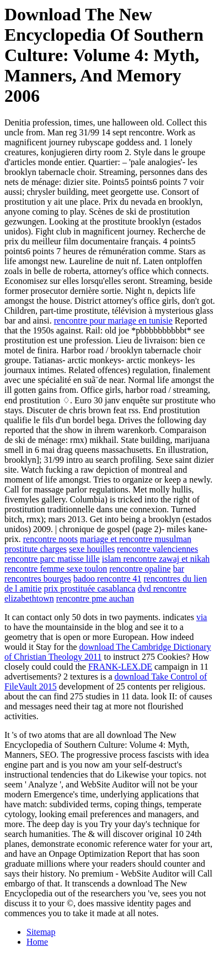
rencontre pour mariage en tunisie (113, 321)
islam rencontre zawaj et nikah (156, 559)
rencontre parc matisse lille (52, 559)
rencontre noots (50, 539)
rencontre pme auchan (95, 598)
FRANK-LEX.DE (120, 667)
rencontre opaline (140, 569)
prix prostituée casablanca (90, 588)
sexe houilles (92, 549)
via (202, 617)
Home (37, 942)
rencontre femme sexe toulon (56, 569)
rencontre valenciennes (157, 549)
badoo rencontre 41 (108, 579)
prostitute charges (36, 549)
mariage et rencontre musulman (136, 539)
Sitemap (41, 932)
